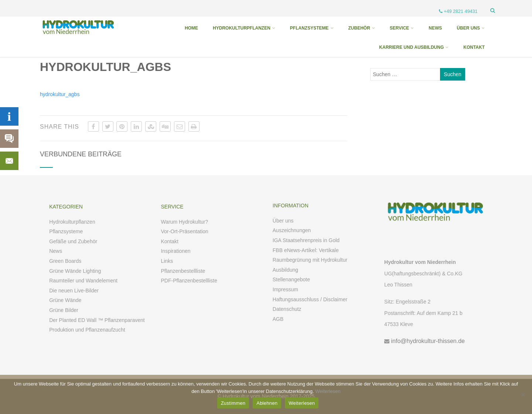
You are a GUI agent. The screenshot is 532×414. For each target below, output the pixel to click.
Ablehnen (267, 403)
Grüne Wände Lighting (75, 271)
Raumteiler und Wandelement (83, 281)
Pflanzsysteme (66, 231)
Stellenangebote (291, 279)
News (56, 251)
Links (167, 261)
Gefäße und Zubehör (73, 241)
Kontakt (169, 241)
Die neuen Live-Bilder (74, 291)
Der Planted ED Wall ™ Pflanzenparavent (97, 320)
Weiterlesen (328, 391)
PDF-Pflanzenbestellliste (189, 281)
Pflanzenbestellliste (183, 271)
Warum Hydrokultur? (184, 222)
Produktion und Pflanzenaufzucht (87, 330)
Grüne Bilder (64, 310)
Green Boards (65, 261)
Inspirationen (175, 251)
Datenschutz (287, 309)
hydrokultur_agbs (60, 94)
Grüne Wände (65, 300)
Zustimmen (233, 403)
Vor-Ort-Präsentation (184, 231)
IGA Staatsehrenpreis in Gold (306, 240)
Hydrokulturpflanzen (72, 222)
